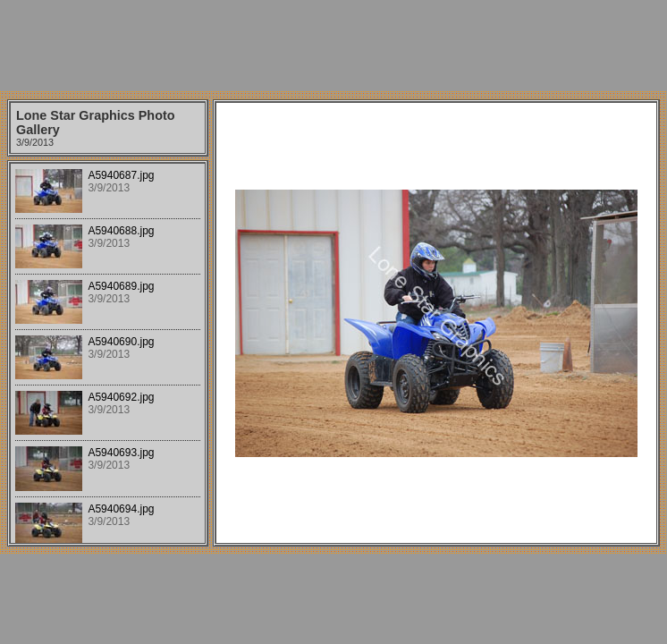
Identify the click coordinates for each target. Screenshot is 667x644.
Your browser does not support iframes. (108, 353)
